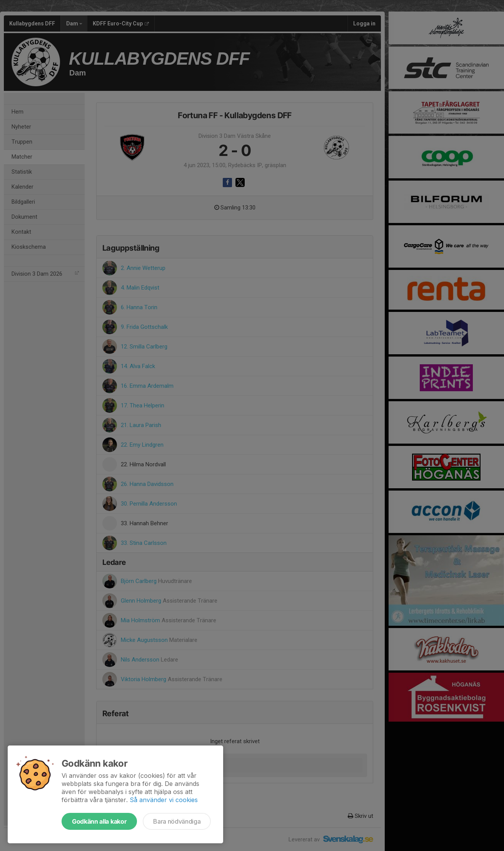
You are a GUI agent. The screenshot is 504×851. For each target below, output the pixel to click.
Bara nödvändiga (177, 821)
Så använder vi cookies (164, 800)
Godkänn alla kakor (99, 821)
